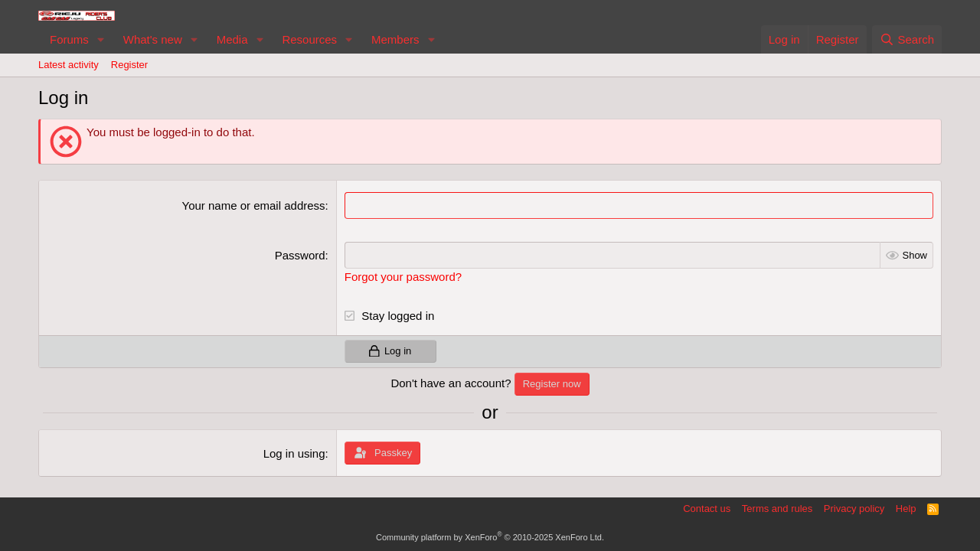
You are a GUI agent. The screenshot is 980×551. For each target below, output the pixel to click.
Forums (69, 39)
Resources (309, 39)
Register (129, 65)
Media (232, 39)
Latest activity (69, 65)
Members (395, 39)
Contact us (707, 509)
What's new (153, 39)
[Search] (907, 39)
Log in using (294, 453)
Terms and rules (777, 509)
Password (300, 255)
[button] (101, 39)
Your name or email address (254, 205)
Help (906, 509)
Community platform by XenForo (490, 537)
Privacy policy (854, 509)
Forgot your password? (403, 277)
